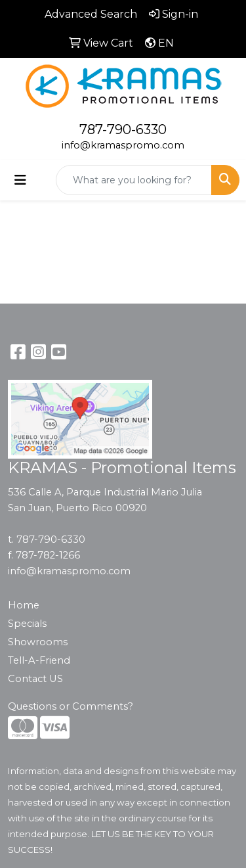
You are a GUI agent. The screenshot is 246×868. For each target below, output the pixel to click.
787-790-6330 (123, 129)
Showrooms (38, 642)
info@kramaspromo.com (123, 145)
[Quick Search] (134, 180)
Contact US (35, 679)
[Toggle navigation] (20, 180)
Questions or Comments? (71, 706)
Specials (27, 624)
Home (24, 605)
